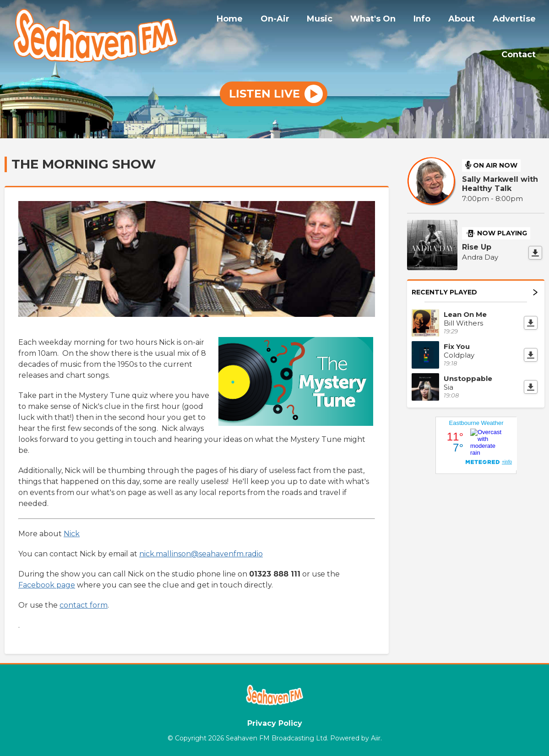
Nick (72, 533)
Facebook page (47, 585)
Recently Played (475, 291)
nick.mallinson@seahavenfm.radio (201, 553)
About (466, 20)
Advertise (516, 20)
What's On (384, 20)
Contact (520, 54)
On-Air (292, 20)
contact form (84, 605)
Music (334, 20)
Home (250, 20)
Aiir (376, 737)
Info (430, 20)
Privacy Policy (275, 722)
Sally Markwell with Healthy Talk (500, 183)
